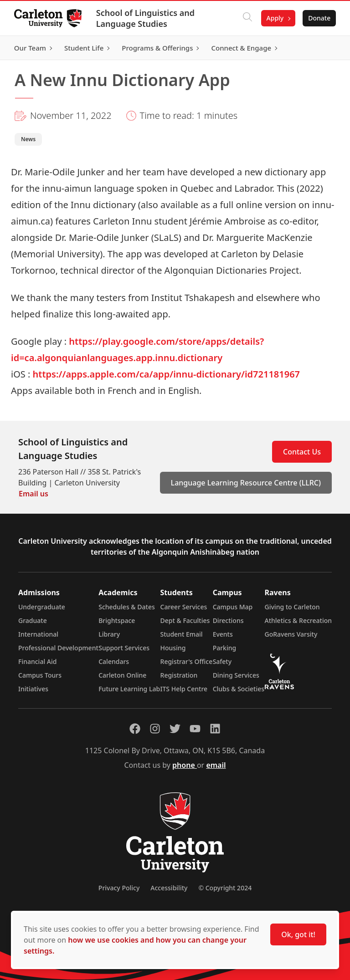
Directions (228, 620)
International (38, 634)
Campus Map (233, 607)
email (216, 765)
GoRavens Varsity (291, 634)
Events (223, 634)
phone (185, 765)
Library (109, 634)
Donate (319, 18)
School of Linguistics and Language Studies (146, 18)
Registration (179, 675)
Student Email (182, 634)
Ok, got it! (298, 934)
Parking (225, 648)
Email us (33, 494)
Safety (222, 661)
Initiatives (33, 689)
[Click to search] (247, 18)
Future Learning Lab (129, 689)
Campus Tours (40, 675)
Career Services (184, 607)
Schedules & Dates (127, 607)
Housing (173, 648)
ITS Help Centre (184, 689)
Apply (274, 18)
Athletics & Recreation (298, 620)
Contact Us (302, 452)
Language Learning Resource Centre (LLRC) (246, 483)
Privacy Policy (119, 888)
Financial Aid (37, 661)
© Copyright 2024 (225, 888)
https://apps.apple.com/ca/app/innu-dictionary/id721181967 (167, 374)
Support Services (124, 648)
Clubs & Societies (239, 689)
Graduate (33, 620)
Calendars (114, 661)
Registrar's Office (187, 661)
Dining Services (236, 675)
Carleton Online (122, 675)
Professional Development (58, 648)
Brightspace (117, 620)
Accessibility (169, 888)
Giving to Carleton (292, 607)
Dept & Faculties (185, 620)
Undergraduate (42, 607)
